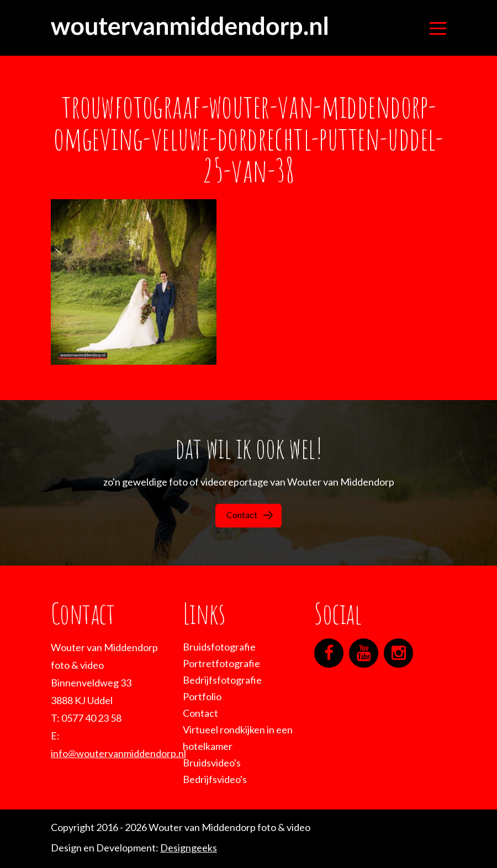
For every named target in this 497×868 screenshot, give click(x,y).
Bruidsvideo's (212, 763)
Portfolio (202, 696)
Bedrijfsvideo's (215, 779)
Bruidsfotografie (219, 647)
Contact (250, 515)
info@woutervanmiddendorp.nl (118, 753)
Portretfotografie (221, 663)
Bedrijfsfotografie (222, 680)
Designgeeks (189, 848)
